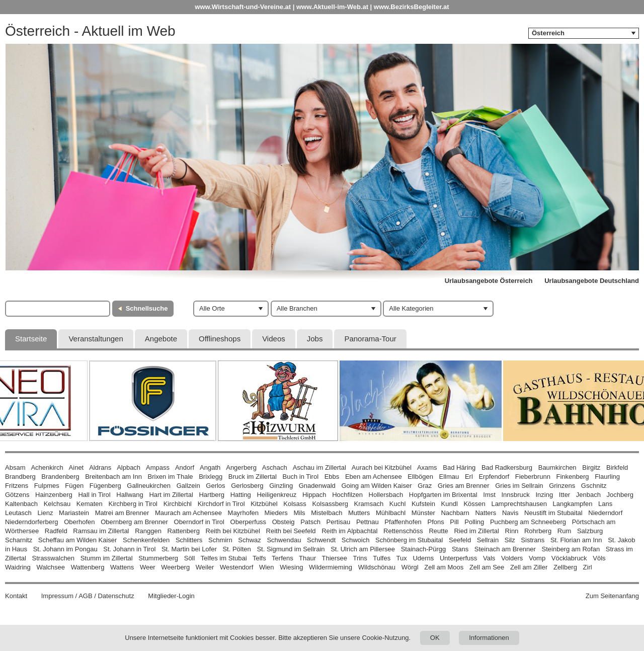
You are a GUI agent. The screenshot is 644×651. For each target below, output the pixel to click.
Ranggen (148, 531)
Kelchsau (57, 504)
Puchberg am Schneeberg (528, 522)
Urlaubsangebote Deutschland (592, 281)
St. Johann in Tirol (129, 549)
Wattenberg (88, 567)
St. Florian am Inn (576, 540)
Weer (148, 567)
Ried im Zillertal (476, 531)
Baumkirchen (557, 467)
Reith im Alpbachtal (349, 531)
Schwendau (284, 540)
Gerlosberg (247, 486)
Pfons (435, 522)
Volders (512, 558)
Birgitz (591, 467)
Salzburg (590, 531)
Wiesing (291, 567)
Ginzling (281, 486)
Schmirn (220, 540)
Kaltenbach (21, 504)
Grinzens (562, 486)
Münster (423, 513)
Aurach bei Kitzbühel (382, 467)
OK (435, 638)
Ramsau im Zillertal (101, 531)
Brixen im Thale (171, 477)
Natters (486, 513)
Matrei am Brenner (122, 513)
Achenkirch (47, 467)
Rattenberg (184, 531)
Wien (267, 567)
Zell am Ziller (529, 567)
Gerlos (215, 486)
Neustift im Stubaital (553, 513)
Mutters (359, 513)
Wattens (122, 567)
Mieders (276, 513)
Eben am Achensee (374, 477)
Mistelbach (327, 513)
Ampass (158, 467)
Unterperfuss (458, 558)
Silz (510, 540)
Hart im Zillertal (171, 495)
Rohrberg (538, 531)
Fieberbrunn (533, 477)
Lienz (45, 513)
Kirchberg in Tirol (133, 504)
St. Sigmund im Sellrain (291, 549)
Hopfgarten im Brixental (443, 495)
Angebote (161, 339)
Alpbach (129, 467)
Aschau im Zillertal (319, 467)
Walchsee (51, 567)
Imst (489, 495)
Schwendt (321, 540)
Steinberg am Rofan (571, 549)
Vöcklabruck (569, 558)
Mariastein (74, 513)
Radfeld (56, 531)
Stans (460, 549)
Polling (474, 522)
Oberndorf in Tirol (199, 522)
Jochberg (620, 495)
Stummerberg (158, 558)
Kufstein (423, 504)
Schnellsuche (147, 308)
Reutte (438, 531)
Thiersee (334, 558)
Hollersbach (386, 495)
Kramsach (369, 504)
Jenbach (588, 495)
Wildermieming (331, 567)
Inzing (544, 495)
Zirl (588, 567)
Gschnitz (594, 486)
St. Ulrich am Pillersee (363, 549)
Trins (360, 558)
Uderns (423, 558)
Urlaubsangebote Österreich (489, 281)
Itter (565, 495)
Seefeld (460, 540)
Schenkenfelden (146, 540)
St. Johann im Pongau (65, 549)
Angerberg (241, 467)
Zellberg (565, 567)
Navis (510, 513)
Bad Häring (459, 467)
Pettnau (368, 522)
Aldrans (100, 467)
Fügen (74, 486)
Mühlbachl (391, 513)
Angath (210, 467)
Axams (427, 467)
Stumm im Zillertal (107, 558)
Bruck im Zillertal (253, 477)
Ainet (76, 467)
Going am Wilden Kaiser (376, 486)
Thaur (307, 558)
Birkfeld (617, 467)
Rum (564, 531)
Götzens (17, 495)
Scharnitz (19, 540)
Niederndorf (605, 513)
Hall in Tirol (94, 495)
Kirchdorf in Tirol (221, 504)
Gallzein (188, 486)
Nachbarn (455, 513)
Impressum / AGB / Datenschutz (88, 596)
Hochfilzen (347, 495)
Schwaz (250, 540)
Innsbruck (515, 495)
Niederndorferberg (32, 522)
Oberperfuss (249, 522)
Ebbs (332, 477)
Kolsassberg (330, 504)
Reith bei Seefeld (291, 531)
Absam (15, 467)
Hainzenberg (54, 495)
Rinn (512, 531)
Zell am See (487, 567)
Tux (402, 558)
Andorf (185, 467)
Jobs (315, 339)
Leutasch (18, 513)
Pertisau (339, 522)
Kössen (474, 504)
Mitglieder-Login (171, 596)
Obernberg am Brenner (134, 522)
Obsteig (284, 522)
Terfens (283, 558)
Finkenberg (573, 477)
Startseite (31, 339)
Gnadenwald (317, 486)
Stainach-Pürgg (424, 549)
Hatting (241, 495)
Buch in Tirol (301, 477)
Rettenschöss (403, 531)
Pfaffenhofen (403, 522)
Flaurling (607, 477)
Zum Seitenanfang (612, 596)
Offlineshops (220, 339)
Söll (190, 558)
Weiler (205, 567)
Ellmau (449, 477)
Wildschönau (377, 567)
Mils (299, 513)
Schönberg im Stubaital (409, 540)
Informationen (489, 638)
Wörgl (410, 567)
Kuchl (398, 504)
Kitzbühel (264, 504)
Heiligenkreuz (276, 495)
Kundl (450, 504)
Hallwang (130, 495)
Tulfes (382, 558)
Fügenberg (105, 486)
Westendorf (236, 567)
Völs (599, 558)
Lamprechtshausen (519, 504)
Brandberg (20, 477)
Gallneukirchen (149, 486)
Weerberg (175, 567)
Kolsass (295, 504)
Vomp (537, 558)
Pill (455, 522)
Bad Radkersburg (507, 467)
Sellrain (488, 540)
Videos (274, 339)
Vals (489, 558)
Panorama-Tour (370, 339)
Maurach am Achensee (188, 513)
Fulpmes (47, 486)
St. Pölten (236, 549)
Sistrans (533, 540)
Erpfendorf (494, 477)
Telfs (259, 558)
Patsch (310, 522)
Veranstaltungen (96, 339)
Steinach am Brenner (505, 549)
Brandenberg (60, 477)
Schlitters (189, 540)
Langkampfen (573, 504)
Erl (469, 477)
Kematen (90, 504)
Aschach (275, 467)
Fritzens (17, 486)
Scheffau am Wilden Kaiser (78, 540)
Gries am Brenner (464, 486)
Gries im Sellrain (519, 486)
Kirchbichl (178, 504)
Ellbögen (420, 477)
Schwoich (356, 540)
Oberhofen (79, 522)
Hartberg (212, 495)
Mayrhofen (243, 513)
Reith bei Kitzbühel (233, 531)
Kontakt (16, 596)
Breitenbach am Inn (113, 477)
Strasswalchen (54, 558)
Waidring (18, 567)
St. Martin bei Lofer (189, 549)
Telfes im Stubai (224, 558)
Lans (605, 504)
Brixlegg (211, 477)
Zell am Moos (444, 567)
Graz (425, 486)
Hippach (314, 495)
